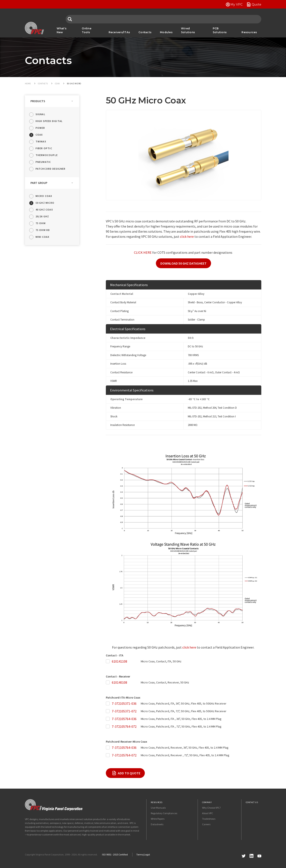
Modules (166, 32)
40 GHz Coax (44, 210)
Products (38, 101)
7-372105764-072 (124, 726)
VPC (34, 28)
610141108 (119, 661)
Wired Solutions (188, 30)
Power (40, 128)
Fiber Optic (44, 148)
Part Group (39, 183)
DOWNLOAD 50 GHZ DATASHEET (183, 263)
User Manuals (158, 808)
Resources (249, 32)
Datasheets (157, 824)
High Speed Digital (49, 121)
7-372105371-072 (124, 711)
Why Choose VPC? (211, 808)
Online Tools (87, 30)
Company (207, 802)
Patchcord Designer (51, 169)
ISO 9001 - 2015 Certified (115, 854)
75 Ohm (41, 223)
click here (187, 236)
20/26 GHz (42, 216)
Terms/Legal (143, 854)
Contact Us (252, 802)
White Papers (158, 819)
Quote (257, 4)
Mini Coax (42, 237)
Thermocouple (47, 155)
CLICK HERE (143, 252)
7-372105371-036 (124, 703)
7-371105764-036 (124, 748)
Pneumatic (43, 162)
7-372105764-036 (124, 719)
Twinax (41, 141)
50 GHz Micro (45, 203)
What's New (62, 30)
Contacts (145, 32)
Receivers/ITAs (119, 32)
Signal (40, 114)
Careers (206, 824)
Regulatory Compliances (164, 813)
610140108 (119, 682)
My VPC (236, 4)
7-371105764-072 (124, 755)
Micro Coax (44, 196)
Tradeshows (209, 819)
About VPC (208, 813)
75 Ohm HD (43, 230)
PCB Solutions (220, 30)
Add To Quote (129, 773)
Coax (39, 135)
